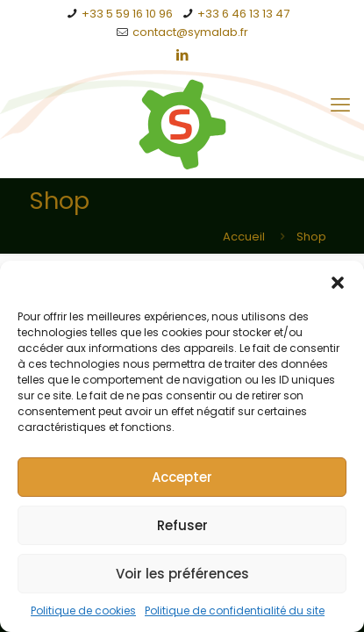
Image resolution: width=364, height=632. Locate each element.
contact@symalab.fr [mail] (190, 32)
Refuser (182, 525)
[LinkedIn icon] (183, 55)
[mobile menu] (340, 105)
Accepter (182, 477)
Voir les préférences (182, 574)
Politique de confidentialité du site (235, 610)
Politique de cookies (83, 610)
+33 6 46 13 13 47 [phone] (243, 14)
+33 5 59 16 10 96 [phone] (127, 14)
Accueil (244, 237)
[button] (338, 283)
